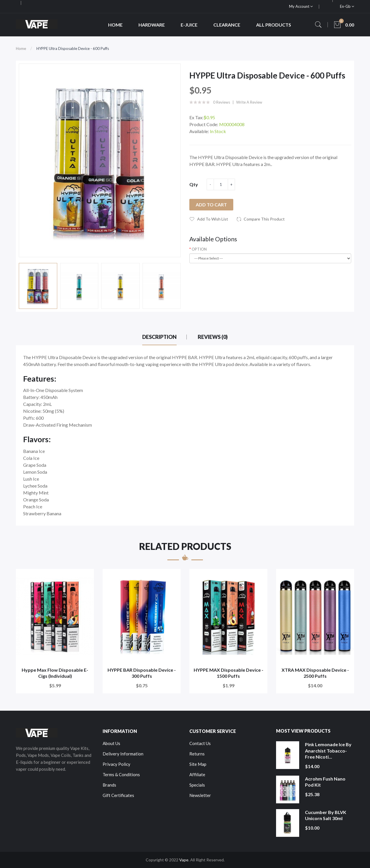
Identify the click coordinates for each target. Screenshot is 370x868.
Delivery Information (123, 754)
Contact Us (200, 743)
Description (159, 337)
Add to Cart (211, 205)
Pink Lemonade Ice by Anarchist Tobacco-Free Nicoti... (328, 751)
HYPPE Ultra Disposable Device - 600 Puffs (73, 48)
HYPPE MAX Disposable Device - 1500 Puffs (229, 673)
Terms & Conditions (121, 774)
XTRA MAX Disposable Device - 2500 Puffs (315, 673)
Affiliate (197, 774)
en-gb (347, 6)
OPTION (199, 249)
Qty (194, 184)
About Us (111, 743)
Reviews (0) (213, 337)
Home (21, 48)
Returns (197, 754)
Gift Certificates (118, 795)
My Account (301, 6)
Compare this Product (264, 219)
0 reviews (222, 102)
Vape (184, 860)
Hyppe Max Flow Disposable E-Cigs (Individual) (55, 673)
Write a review (249, 102)
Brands (109, 785)
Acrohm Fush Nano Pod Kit (325, 782)
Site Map (198, 764)
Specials (197, 785)
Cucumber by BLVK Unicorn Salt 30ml (326, 815)
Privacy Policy (116, 764)
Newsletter (200, 795)
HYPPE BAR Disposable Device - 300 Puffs (142, 673)
